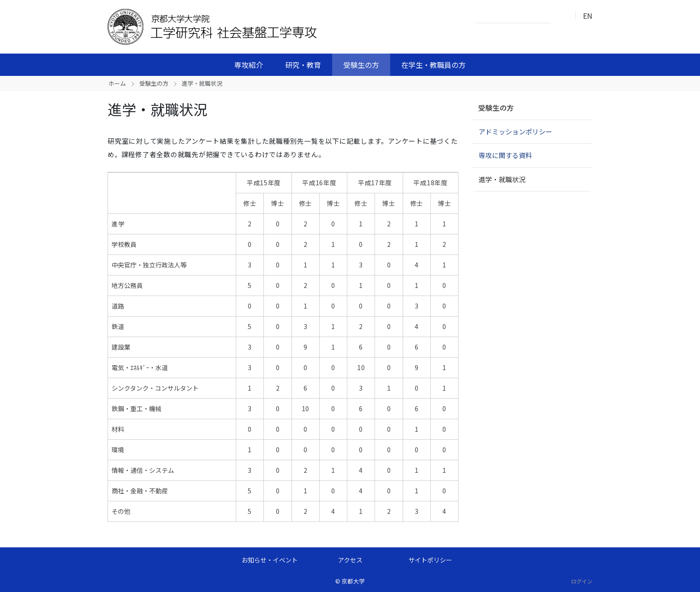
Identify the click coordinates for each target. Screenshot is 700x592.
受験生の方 (361, 65)
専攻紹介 (249, 65)
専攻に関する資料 (505, 155)
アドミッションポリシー (515, 131)
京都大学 (353, 581)
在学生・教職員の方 (433, 65)
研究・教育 (303, 65)
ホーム (117, 83)
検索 (560, 16)
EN (588, 16)
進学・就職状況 (502, 179)
